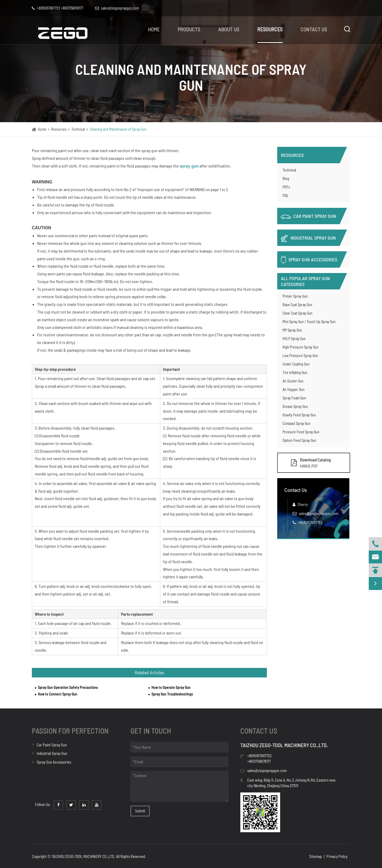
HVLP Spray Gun (294, 339)
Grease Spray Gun (295, 406)
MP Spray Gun (292, 330)
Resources (270, 29)
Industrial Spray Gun (308, 238)
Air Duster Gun (293, 381)
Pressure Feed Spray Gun (301, 432)
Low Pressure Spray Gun (300, 356)
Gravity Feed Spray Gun (299, 415)
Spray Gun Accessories (309, 260)
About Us (229, 29)
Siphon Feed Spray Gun (299, 440)
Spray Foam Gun (294, 398)
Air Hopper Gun (294, 389)
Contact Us (314, 29)
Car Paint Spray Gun (309, 216)
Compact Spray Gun (296, 423)
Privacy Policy (337, 856)
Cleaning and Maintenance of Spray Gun (118, 129)
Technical (78, 129)
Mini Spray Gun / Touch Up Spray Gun (309, 322)
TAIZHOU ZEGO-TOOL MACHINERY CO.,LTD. (83, 856)
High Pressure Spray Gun (301, 347)
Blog (286, 179)
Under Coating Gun (296, 364)
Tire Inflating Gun (295, 373)
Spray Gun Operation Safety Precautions (68, 687)
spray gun (189, 166)
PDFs (286, 187)
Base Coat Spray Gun (297, 305)
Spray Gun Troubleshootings (172, 694)
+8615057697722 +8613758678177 (58, 8)
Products (189, 29)
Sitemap (315, 856)
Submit (140, 811)
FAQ (285, 195)
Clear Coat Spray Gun (298, 313)
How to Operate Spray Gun (171, 687)
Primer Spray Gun (295, 296)
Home (154, 29)
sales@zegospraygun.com (318, 513)
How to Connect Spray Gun (58, 694)
